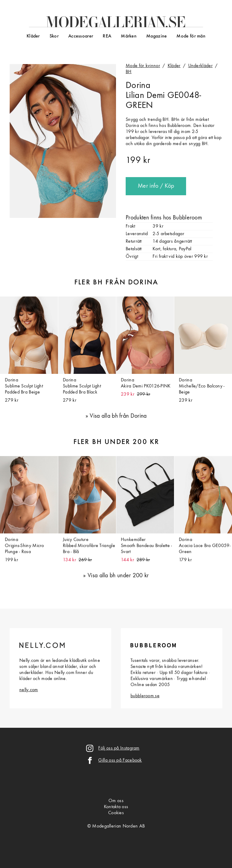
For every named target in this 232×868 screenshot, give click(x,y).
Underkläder (200, 66)
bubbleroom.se (145, 696)
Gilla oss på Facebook (120, 760)
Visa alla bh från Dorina (118, 416)
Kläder (33, 36)
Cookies (116, 813)
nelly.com (29, 690)
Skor (54, 36)
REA (107, 36)
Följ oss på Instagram (119, 748)
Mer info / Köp (156, 186)
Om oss (116, 801)
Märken (129, 36)
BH (129, 72)
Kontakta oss (116, 807)
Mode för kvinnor (143, 66)
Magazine (156, 36)
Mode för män (191, 36)
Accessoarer (81, 36)
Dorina (138, 86)
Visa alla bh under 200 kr (118, 576)
